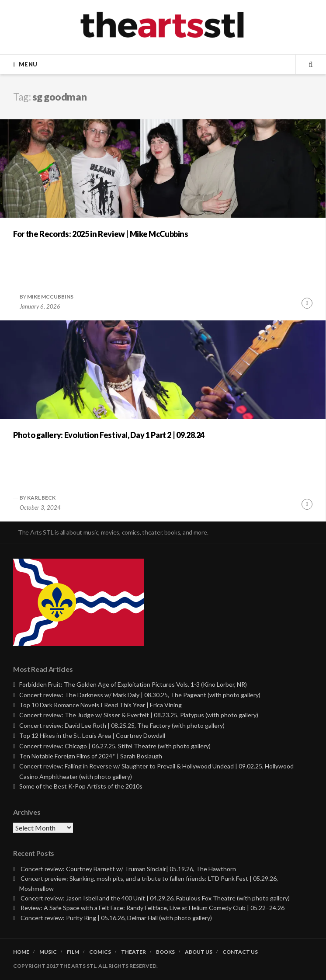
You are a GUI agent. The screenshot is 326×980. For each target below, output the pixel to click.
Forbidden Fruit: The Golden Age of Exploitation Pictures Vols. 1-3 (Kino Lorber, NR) (133, 684)
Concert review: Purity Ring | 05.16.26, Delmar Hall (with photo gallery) (116, 918)
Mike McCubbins (50, 297)
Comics (100, 952)
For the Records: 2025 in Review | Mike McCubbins (101, 234)
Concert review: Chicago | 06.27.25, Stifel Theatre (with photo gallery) (115, 746)
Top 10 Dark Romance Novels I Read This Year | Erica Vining (101, 705)
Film (73, 952)
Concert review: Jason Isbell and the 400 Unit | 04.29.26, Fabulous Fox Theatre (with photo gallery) (155, 898)
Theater (134, 952)
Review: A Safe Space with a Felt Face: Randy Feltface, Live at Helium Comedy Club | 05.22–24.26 (153, 908)
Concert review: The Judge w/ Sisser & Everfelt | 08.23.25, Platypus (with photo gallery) (139, 715)
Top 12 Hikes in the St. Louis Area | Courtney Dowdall (92, 735)
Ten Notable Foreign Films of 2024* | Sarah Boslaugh (91, 756)
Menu (28, 64)
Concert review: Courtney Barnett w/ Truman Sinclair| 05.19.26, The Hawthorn (128, 869)
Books (165, 952)
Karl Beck (41, 498)
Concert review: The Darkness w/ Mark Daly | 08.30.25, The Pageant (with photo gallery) (140, 695)
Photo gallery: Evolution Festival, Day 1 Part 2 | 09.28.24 (109, 435)
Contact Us (240, 952)
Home (21, 952)
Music (48, 952)
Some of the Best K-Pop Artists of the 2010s (81, 786)
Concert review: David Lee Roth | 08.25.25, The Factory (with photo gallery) (122, 725)
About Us (199, 952)
